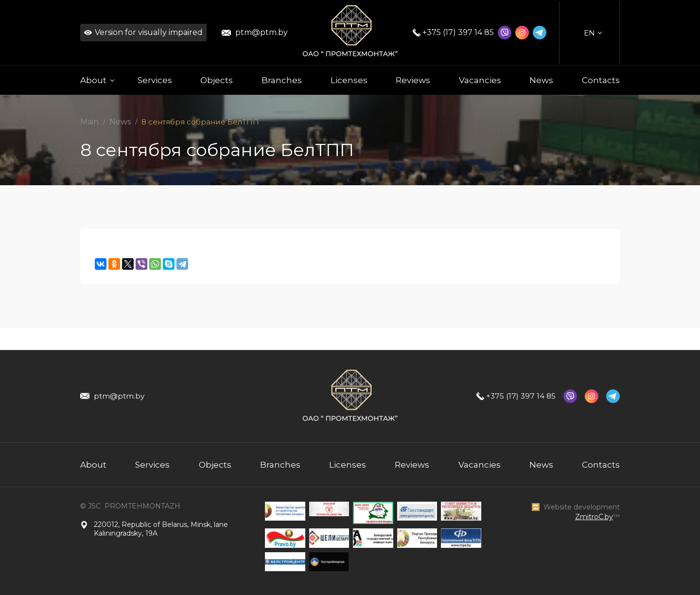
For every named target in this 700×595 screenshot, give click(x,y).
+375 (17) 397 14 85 (458, 32)
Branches (282, 80)
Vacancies (480, 80)
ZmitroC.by (594, 517)
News (541, 80)
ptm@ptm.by (262, 32)
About (93, 465)
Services (155, 80)
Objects (217, 80)
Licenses (349, 80)
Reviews (413, 80)
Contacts (601, 80)
